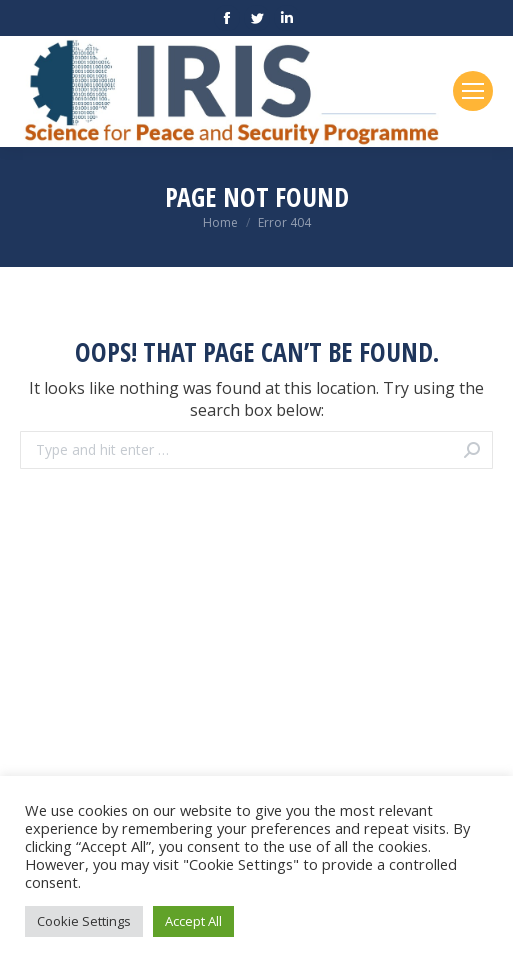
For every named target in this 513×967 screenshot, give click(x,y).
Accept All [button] (193, 921)
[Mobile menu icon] (473, 91)
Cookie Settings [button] (84, 921)
